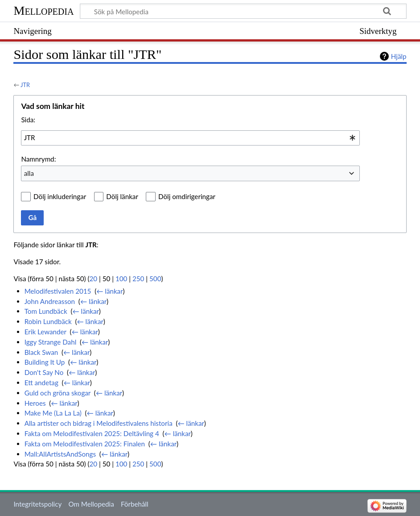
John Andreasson (50, 301)
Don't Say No (44, 372)
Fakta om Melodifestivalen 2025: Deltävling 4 (92, 433)
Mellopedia (43, 10)
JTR (25, 85)
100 (121, 279)
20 (94, 279)
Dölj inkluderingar (60, 196)
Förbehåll (135, 504)
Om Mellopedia (91, 504)
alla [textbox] (29, 173)
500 (155, 279)
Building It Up (45, 362)
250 (138, 279)
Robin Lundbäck (48, 321)
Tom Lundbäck (46, 311)
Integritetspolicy (37, 504)
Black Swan (41, 352)
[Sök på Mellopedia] (243, 11)
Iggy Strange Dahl (51, 342)
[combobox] (190, 138)
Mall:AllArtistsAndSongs (60, 454)
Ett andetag (41, 383)
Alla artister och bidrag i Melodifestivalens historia (99, 423)
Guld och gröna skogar (58, 393)
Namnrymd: (38, 159)
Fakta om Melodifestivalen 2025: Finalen (85, 444)
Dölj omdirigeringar (187, 196)
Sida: (28, 120)
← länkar (109, 291)
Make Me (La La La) (53, 413)
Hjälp (399, 56)
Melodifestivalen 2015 (58, 291)
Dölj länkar (122, 196)
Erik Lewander (45, 332)
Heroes (35, 403)
